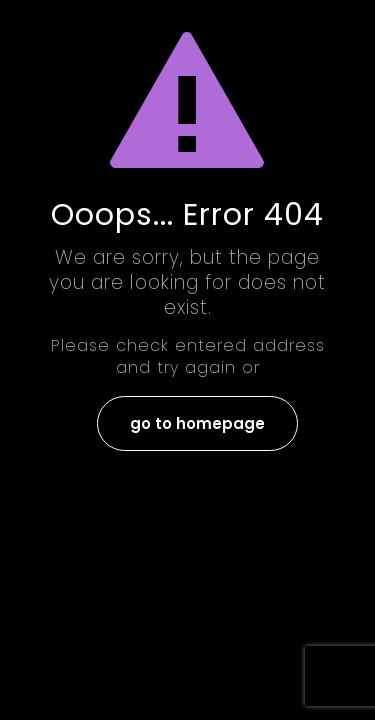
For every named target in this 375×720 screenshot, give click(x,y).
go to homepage (197, 423)
